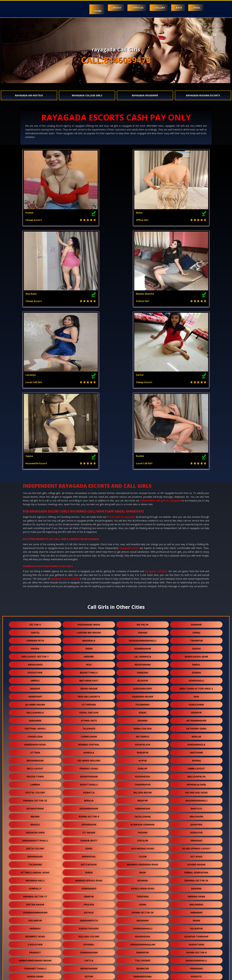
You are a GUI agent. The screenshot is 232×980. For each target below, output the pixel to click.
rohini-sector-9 (89, 654)
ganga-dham (35, 814)
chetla (89, 798)
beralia (89, 638)
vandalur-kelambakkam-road (143, 838)
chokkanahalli (143, 766)
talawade (89, 566)
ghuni (35, 854)
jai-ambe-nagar (35, 542)
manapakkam (89, 806)
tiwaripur (196, 478)
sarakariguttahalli (35, 678)
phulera (89, 742)
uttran (35, 590)
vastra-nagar (35, 742)
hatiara (143, 894)
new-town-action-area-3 (196, 526)
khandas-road (143, 910)
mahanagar (35, 694)
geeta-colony (35, 686)
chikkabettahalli (35, 806)
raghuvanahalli (196, 798)
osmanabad (89, 726)
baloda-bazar (143, 630)
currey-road (35, 950)
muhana (143, 718)
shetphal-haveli (35, 566)
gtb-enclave (196, 910)
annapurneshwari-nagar (35, 798)
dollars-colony (89, 774)
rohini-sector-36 (143, 750)
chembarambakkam (35, 750)
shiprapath (89, 878)
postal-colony (35, 630)
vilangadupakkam (89, 942)
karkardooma (143, 814)
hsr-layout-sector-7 (35, 494)
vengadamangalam (143, 782)
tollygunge (143, 798)
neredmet (89, 838)
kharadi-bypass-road (89, 718)
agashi (196, 486)
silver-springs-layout (196, 686)
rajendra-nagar (143, 534)
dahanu (143, 558)
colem (143, 694)
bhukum (89, 918)
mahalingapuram (196, 830)
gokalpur (196, 670)
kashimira (35, 918)
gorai (143, 742)
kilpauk (89, 750)
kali (143, 926)
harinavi (35, 766)
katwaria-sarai (196, 566)
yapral (143, 862)
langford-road (196, 838)
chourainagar (89, 830)
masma (35, 654)
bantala (196, 646)
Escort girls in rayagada (121, 355)
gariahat (35, 894)
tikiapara (143, 734)
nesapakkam (143, 502)
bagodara (35, 846)
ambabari (196, 750)
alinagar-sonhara (143, 662)
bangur (35, 526)
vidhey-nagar (143, 942)
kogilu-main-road (143, 726)
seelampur (35, 758)
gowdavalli (196, 518)
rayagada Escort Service (65, 416)
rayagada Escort (129, 386)
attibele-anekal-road (35, 710)
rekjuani (143, 886)
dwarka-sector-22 (35, 638)
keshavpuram (35, 646)
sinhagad (196, 678)
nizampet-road (35, 774)
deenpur (196, 550)
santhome (196, 590)
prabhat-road (89, 606)
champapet (196, 894)
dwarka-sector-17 (35, 734)
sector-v (35, 462)
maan (196, 758)
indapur (143, 638)
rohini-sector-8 (196, 790)
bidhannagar (35, 598)
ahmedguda (143, 822)
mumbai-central (89, 582)
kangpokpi (35, 534)
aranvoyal (89, 694)
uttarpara (89, 542)
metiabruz (143, 574)
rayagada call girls (156, 409)
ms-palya (143, 462)
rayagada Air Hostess (29, 95)
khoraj (196, 598)
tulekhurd (35, 702)
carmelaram (89, 574)
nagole (35, 662)
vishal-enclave (89, 550)
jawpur (35, 926)
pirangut (35, 790)
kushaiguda (143, 614)
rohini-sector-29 (89, 854)
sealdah (143, 854)
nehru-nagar (89, 526)
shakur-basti (89, 678)
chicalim (143, 678)
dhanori (196, 462)
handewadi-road (35, 582)
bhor (143, 710)
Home (83, 11)
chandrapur (143, 622)
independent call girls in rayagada (161, 338)
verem (89, 710)
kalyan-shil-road (196, 630)
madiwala (89, 478)
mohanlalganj (196, 622)
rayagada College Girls (87, 95)
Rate (175, 8)
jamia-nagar (89, 958)
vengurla (35, 830)
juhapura (196, 662)
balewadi (35, 934)
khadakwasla (196, 582)
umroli (35, 518)
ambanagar (143, 646)
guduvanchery (143, 526)
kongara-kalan (196, 934)
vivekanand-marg (89, 462)
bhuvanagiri (89, 894)
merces (196, 878)
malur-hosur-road (143, 878)
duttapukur (89, 702)
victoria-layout (89, 846)
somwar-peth (35, 478)
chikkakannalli (89, 862)
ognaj (196, 470)
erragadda (89, 886)
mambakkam (143, 934)
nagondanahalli (196, 638)
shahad (143, 470)
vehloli (35, 886)
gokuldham (196, 542)
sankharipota (89, 758)
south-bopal (196, 846)
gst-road (196, 694)
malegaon (196, 654)
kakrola (89, 590)
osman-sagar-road (196, 862)
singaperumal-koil (143, 902)
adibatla (89, 630)
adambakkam (143, 486)
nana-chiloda (143, 566)
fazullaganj (143, 654)
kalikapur (196, 766)
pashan (143, 670)
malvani (196, 854)
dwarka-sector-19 (196, 926)
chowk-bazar (196, 822)
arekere (89, 494)
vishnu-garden (143, 870)
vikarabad (196, 806)
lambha (35, 622)
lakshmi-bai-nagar (89, 470)
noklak (196, 574)
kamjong (143, 510)
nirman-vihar (196, 734)
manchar (196, 870)
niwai (196, 886)
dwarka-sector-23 (196, 718)
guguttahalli (89, 622)
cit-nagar (89, 670)
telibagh (35, 902)
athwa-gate (89, 558)
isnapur (89, 734)
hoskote (196, 814)
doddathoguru (89, 766)
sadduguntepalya (89, 870)
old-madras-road (143, 686)
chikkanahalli (89, 910)
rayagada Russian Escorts (203, 95)
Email (196, 8)
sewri (89, 686)
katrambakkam (196, 558)
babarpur (143, 790)
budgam (143, 846)
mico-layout (35, 606)
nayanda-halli (35, 718)
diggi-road (35, 822)
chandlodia (35, 574)
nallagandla (35, 550)
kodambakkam (89, 646)
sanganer (35, 558)
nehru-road (35, 870)
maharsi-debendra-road (143, 702)
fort (143, 830)
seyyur (89, 814)
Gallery (153, 8)
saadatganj (196, 782)
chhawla (196, 942)
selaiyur (143, 518)
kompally (35, 726)
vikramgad (35, 838)
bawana (196, 726)
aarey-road (35, 910)
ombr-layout (196, 606)
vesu (89, 502)
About (104, 8)
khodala (89, 822)
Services (128, 8)
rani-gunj (89, 950)
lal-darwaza (143, 494)
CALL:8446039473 (116, 60)
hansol (143, 950)
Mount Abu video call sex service (40, 976)
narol (196, 502)
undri (89, 486)
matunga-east (89, 518)
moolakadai (35, 942)
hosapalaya (143, 582)
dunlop (143, 606)
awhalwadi (35, 502)
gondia (196, 510)
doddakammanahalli (143, 478)
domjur (196, 902)
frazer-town (35, 614)
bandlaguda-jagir (196, 494)
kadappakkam (89, 614)
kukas (143, 550)
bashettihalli (89, 510)
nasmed (143, 958)
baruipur (143, 590)
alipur (143, 598)
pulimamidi (143, 542)
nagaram (143, 758)
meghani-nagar (89, 934)
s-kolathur (35, 782)
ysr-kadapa (89, 926)
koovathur (35, 510)
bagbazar (143, 806)
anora (35, 486)
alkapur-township (196, 774)
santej (35, 470)
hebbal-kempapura (196, 710)
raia (196, 534)
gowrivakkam (35, 878)
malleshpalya (196, 614)
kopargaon (89, 662)
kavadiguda (143, 774)
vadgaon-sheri (35, 670)
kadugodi (196, 918)
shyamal (89, 782)
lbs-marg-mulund (89, 598)
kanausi (143, 918)
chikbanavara (89, 790)
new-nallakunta (89, 534)
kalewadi (35, 862)
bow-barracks (196, 950)
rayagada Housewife (145, 95)
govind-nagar (196, 702)
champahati (89, 902)
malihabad (196, 742)
